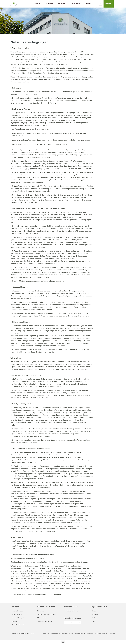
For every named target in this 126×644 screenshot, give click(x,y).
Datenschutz (55, 634)
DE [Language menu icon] (100, 4)
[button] (73, 623)
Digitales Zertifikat (102, 634)
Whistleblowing (90, 634)
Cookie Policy (64, 634)
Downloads (112, 634)
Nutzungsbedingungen (77, 634)
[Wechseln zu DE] (63, 642)
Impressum (46, 634)
